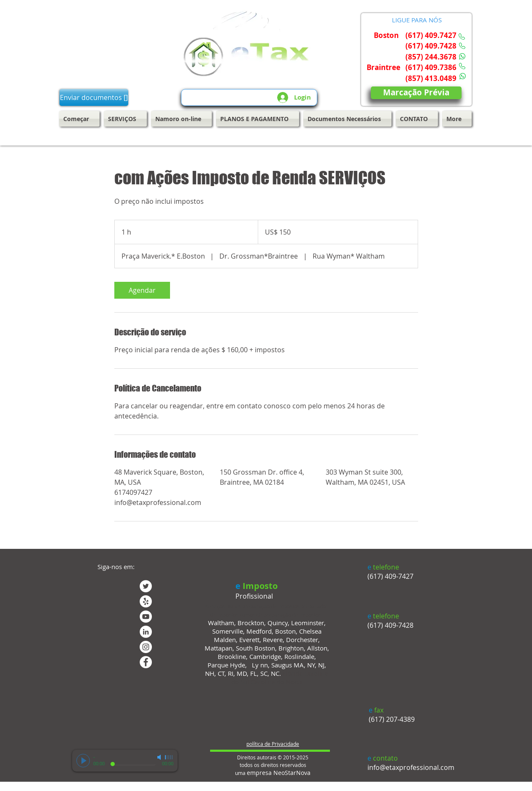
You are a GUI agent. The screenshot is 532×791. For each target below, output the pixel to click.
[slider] (169, 757)
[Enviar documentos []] (94, 97)
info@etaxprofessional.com (411, 767)
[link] (142, 290)
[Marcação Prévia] (416, 93)
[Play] (83, 761)
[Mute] (160, 757)
